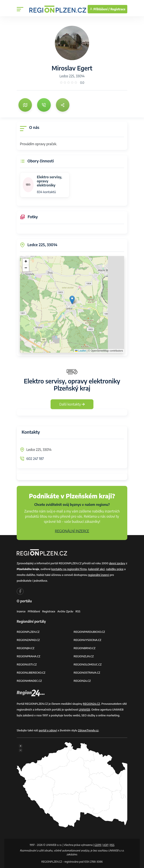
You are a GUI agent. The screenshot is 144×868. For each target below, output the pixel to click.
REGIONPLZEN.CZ (28, 632)
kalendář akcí (96, 569)
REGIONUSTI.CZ (27, 664)
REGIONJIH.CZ (25, 648)
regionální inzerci (98, 575)
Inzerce (21, 611)
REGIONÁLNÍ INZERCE (72, 531)
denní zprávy (117, 563)
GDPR (98, 845)
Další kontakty (72, 404)
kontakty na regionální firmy (69, 569)
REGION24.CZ (82, 681)
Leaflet (80, 351)
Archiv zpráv (65, 611)
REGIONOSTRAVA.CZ (87, 673)
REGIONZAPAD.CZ (28, 640)
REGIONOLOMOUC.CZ (88, 664)
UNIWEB (84, 709)
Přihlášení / (100, 9)
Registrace (118, 9)
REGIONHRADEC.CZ (29, 681)
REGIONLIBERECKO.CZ (31, 673)
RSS (78, 611)
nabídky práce (115, 569)
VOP (106, 845)
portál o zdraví (48, 730)
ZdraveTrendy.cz (88, 730)
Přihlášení (34, 611)
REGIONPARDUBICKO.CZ (89, 632)
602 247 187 (35, 459)
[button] (72, 300)
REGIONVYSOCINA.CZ (88, 640)
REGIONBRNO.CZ (85, 648)
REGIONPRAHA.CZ (28, 656)
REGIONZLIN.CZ (84, 656)
